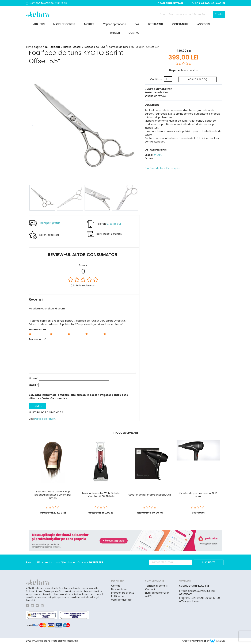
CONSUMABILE (180, 24)
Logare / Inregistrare (170, 3)
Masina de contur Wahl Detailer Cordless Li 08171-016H (101, 495)
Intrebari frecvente (123, 593)
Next (137, 124)
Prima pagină (34, 47)
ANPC (148, 596)
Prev (32, 124)
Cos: (209, 3)
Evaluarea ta (37, 330)
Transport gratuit (50, 223)
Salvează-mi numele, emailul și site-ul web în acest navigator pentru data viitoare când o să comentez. (78, 397)
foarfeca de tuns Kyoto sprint (163, 168)
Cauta (219, 14)
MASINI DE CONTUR (64, 24)
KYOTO (158, 155)
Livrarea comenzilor (157, 593)
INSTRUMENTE (156, 24)
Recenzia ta (37, 339)
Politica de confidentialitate (121, 598)
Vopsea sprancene (115, 24)
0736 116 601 (61, 3)
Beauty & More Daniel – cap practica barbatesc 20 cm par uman (53, 495)
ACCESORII (204, 24)
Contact (116, 586)
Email (33, 385)
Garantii (150, 589)
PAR (137, 24)
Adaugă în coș (198, 79)
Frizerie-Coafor (72, 47)
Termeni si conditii (156, 586)
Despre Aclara (120, 589)
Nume (34, 378)
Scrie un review (155, 96)
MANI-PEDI (39, 24)
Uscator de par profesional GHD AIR (150, 495)
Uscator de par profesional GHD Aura (198, 495)
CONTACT (135, 33)
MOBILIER (89, 24)
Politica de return (45, 419)
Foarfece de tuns (94, 47)
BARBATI (115, 33)
